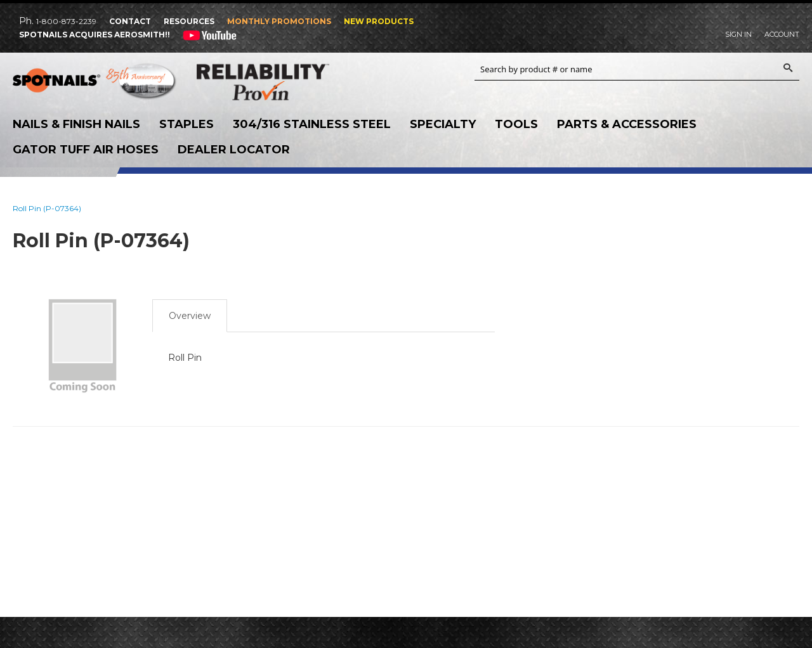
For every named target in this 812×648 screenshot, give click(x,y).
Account (782, 34)
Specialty (443, 124)
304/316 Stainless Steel (312, 124)
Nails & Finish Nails (76, 124)
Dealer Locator (234, 150)
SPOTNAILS (95, 83)
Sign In (738, 34)
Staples (187, 124)
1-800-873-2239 (66, 21)
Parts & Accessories (627, 124)
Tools (516, 124)
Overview (190, 316)
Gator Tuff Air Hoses (86, 150)
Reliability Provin (279, 82)
